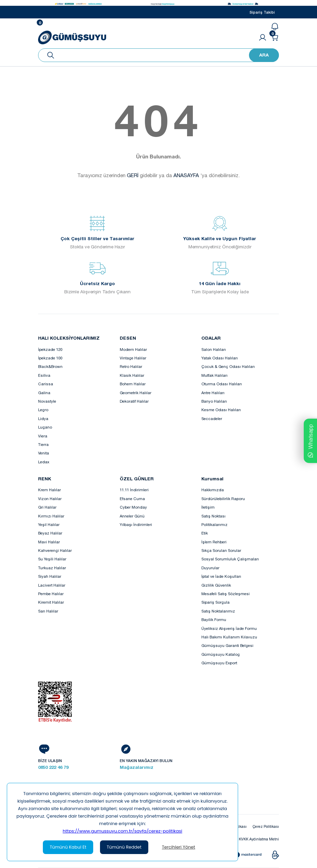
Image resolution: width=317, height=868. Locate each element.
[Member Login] (263, 37)
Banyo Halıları (214, 401)
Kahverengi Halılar (55, 550)
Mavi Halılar (49, 542)
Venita (44, 453)
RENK (45, 479)
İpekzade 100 (50, 358)
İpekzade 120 (50, 349)
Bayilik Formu (214, 619)
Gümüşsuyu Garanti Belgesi (227, 645)
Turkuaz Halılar (52, 568)
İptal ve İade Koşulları (221, 576)
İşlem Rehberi (214, 542)
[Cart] (275, 37)
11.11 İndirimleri (134, 490)
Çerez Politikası (265, 826)
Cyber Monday (133, 507)
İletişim (208, 507)
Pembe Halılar (51, 594)
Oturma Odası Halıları (222, 384)
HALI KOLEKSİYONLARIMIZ (69, 338)
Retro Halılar (131, 366)
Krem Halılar (49, 490)
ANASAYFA (186, 175)
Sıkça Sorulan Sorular (221, 550)
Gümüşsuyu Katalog (221, 654)
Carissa (46, 384)
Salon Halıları (214, 349)
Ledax (44, 462)
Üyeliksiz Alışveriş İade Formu (229, 628)
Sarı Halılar (48, 611)
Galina (44, 393)
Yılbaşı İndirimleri (136, 524)
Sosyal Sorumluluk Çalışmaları (230, 559)
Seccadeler (212, 418)
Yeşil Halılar (49, 524)
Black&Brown (50, 366)
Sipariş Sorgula (215, 602)
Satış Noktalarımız (218, 611)
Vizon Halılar (50, 499)
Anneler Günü (132, 516)
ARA (264, 55)
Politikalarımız (214, 524)
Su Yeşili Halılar (52, 559)
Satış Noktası (213, 516)
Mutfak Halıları (214, 375)
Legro (43, 410)
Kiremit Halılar (51, 602)
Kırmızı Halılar (51, 516)
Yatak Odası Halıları (220, 358)
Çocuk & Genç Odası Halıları (228, 366)
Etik (205, 533)
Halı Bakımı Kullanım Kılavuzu (229, 637)
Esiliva (44, 375)
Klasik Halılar (132, 375)
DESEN (128, 338)
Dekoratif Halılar (134, 401)
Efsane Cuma (132, 499)
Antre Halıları (213, 393)
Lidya (43, 418)
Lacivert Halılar (52, 585)
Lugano (45, 427)
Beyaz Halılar (50, 533)
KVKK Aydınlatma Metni (257, 839)
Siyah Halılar (50, 576)
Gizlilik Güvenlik (216, 585)
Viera (43, 436)
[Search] (158, 55)
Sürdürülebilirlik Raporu (223, 499)
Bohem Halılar (133, 384)
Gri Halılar (47, 507)
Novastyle (47, 401)
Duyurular (210, 568)
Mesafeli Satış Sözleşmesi (226, 594)
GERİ (133, 175)
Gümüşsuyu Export (219, 663)
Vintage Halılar (133, 358)
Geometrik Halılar (136, 393)
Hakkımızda (213, 490)
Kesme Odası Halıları (221, 410)
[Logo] (72, 37)
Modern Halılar (133, 349)
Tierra (43, 444)
